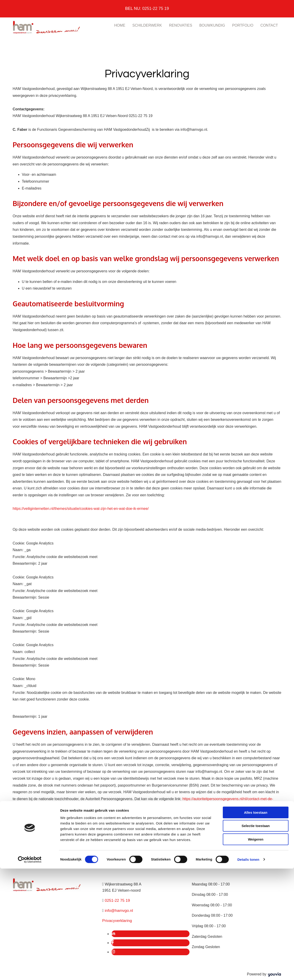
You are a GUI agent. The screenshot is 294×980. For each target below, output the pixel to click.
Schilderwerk (147, 25)
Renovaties (181, 25)
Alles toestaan (256, 924)
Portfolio (243, 25)
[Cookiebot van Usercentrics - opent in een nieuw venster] (30, 971)
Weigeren (256, 951)
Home (120, 25)
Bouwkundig (212, 25)
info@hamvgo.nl (119, 911)
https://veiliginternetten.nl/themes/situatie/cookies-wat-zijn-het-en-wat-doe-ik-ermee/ (81, 509)
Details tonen (248, 971)
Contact (269, 25)
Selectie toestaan (256, 937)
